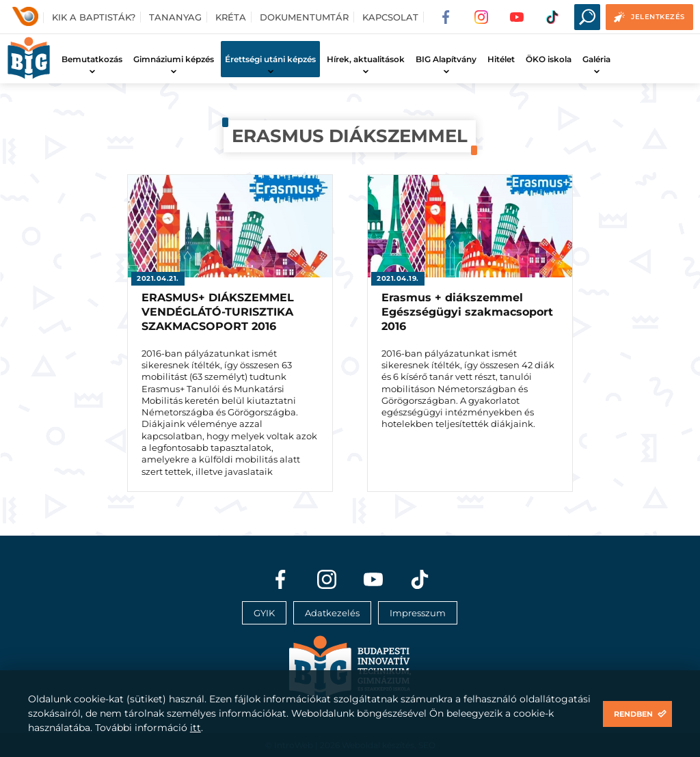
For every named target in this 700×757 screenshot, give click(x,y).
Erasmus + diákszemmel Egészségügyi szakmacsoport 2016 (467, 312)
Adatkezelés (332, 613)
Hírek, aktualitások (366, 59)
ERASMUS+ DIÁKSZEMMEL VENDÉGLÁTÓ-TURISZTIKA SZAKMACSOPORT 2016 (218, 312)
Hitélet (501, 59)
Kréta (231, 17)
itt (196, 728)
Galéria (596, 59)
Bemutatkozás (92, 59)
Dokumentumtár (304, 17)
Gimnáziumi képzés (174, 59)
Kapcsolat (390, 17)
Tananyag (175, 17)
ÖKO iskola (549, 59)
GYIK (264, 613)
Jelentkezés (658, 17)
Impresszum (418, 613)
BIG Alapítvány (446, 59)
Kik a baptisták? (94, 17)
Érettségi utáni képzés (270, 59)
